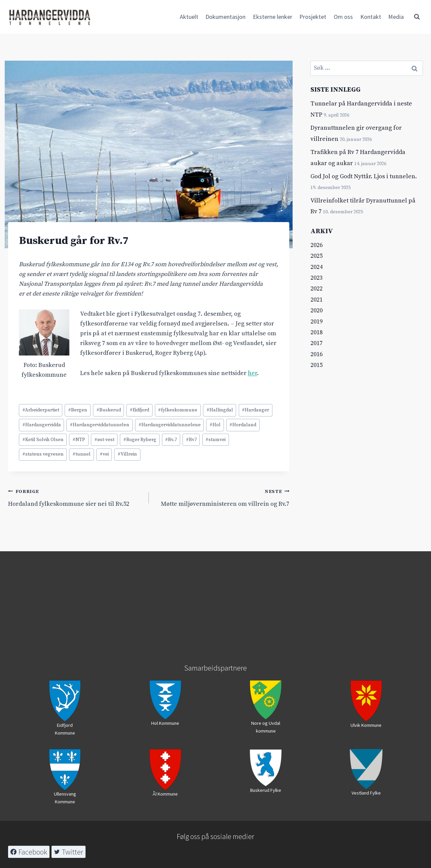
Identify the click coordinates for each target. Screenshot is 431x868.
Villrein (127, 454)
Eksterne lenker (273, 17)
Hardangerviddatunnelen (100, 425)
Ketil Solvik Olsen (43, 440)
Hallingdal (220, 410)
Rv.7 (171, 440)
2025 (317, 256)
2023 (317, 278)
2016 (317, 354)
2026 (317, 245)
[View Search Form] (417, 17)
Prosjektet (313, 17)
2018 (317, 332)
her (252, 373)
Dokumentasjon (225, 17)
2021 (317, 300)
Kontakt (371, 17)
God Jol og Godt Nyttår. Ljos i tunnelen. (364, 176)
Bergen (78, 410)
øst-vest (104, 440)
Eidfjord (139, 410)
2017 (317, 343)
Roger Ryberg (140, 440)
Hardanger (255, 410)
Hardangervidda (42, 425)
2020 (317, 311)
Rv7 (191, 440)
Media (396, 17)
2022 (317, 289)
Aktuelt (189, 17)
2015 (317, 365)
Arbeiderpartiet (41, 410)
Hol (215, 425)
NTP (79, 440)
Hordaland (243, 425)
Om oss (343, 17)
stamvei (215, 440)
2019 (317, 322)
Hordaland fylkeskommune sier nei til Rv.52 (75, 497)
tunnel (81, 454)
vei (104, 454)
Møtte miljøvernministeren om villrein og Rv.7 (222, 497)
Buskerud (109, 410)
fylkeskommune (178, 410)
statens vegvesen (43, 454)
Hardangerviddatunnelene (170, 425)
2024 (317, 267)
